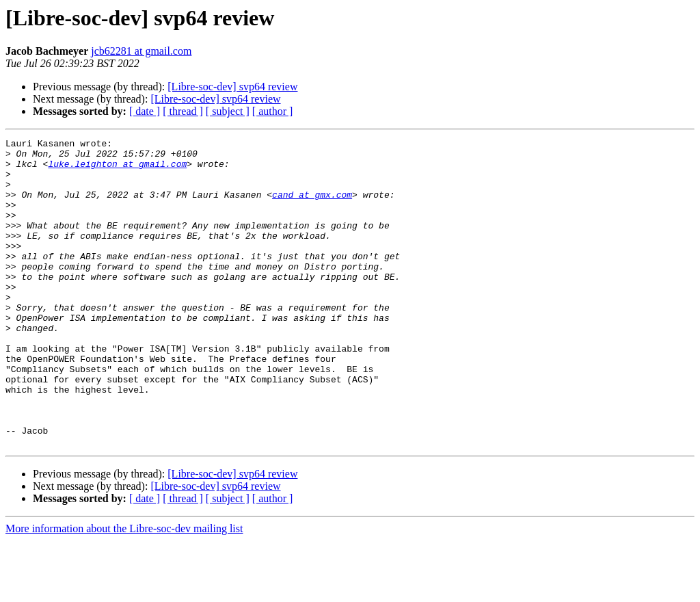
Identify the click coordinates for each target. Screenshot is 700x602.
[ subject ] (228, 111)
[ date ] (145, 111)
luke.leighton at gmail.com (117, 170)
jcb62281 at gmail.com (141, 51)
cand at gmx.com (312, 207)
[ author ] (273, 111)
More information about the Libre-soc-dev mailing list (124, 590)
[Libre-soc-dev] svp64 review (232, 87)
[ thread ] (183, 111)
